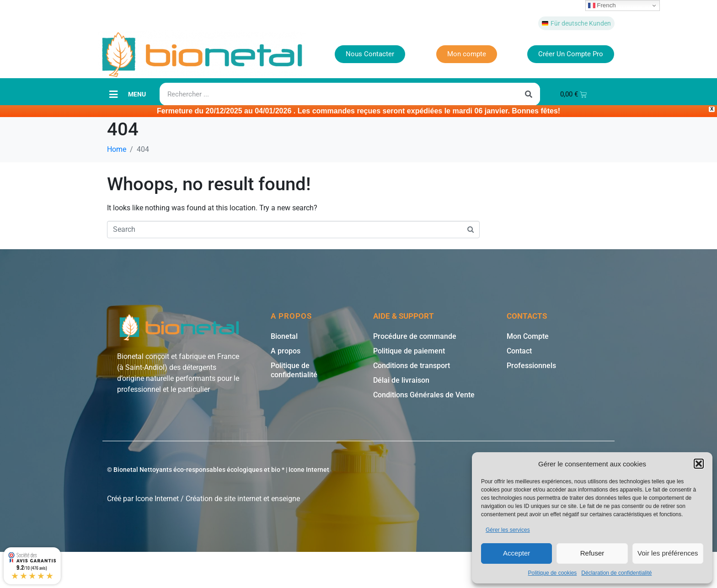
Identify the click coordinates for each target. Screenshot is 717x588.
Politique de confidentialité (294, 370)
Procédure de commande (415, 336)
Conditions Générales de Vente (424, 394)
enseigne (286, 498)
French (602, 5)
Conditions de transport (412, 365)
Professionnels (531, 365)
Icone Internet (157, 498)
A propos (286, 350)
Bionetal (284, 336)
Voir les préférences (668, 553)
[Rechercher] (529, 94)
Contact (519, 350)
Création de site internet (224, 498)
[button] (699, 464)
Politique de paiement (409, 350)
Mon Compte (528, 336)
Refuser (592, 553)
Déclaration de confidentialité (616, 573)
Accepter (516, 553)
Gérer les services (508, 530)
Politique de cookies (553, 573)
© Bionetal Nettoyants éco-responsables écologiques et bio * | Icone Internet (218, 469)
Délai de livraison (401, 380)
